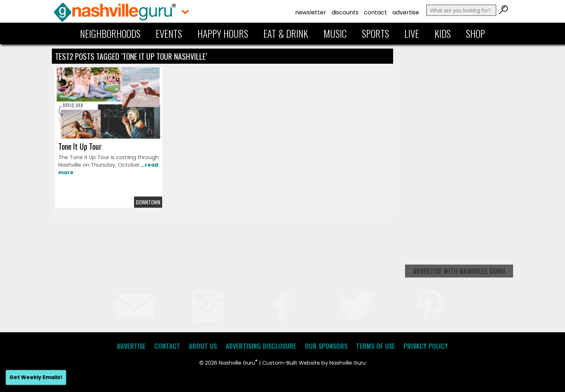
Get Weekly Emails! (36, 377)
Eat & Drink (286, 33)
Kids (443, 33)
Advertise (406, 12)
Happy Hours (223, 33)
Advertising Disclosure (261, 346)
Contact (375, 12)
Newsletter (311, 12)
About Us (203, 346)
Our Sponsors (326, 346)
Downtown (148, 202)
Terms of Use (375, 346)
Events (169, 33)
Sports (375, 33)
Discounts (345, 12)
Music (335, 33)
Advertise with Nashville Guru (459, 271)
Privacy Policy (426, 346)
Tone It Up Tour (80, 146)
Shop (475, 33)
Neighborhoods (110, 33)
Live (412, 33)
